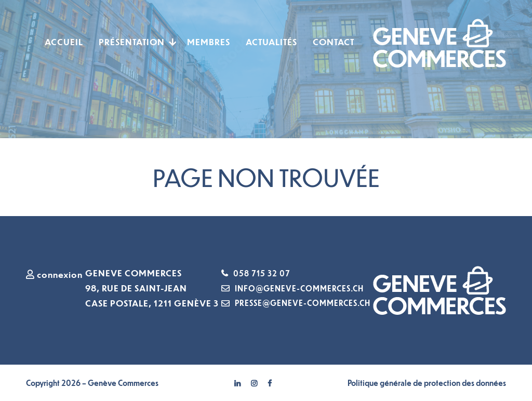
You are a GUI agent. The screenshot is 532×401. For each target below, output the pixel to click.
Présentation (132, 42)
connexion (54, 274)
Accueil (64, 42)
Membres (209, 42)
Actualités (271, 42)
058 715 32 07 (262, 273)
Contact (334, 42)
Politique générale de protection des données (427, 383)
